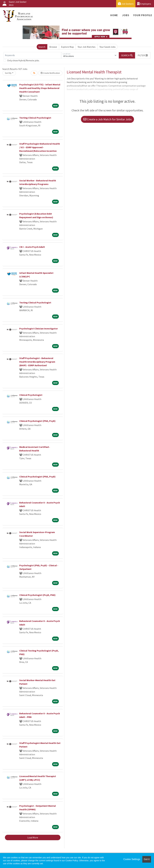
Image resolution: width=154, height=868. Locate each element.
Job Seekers (126, 4)
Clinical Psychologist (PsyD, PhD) (37, 595)
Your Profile (143, 15)
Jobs (126, 15)
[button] (143, 55)
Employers (144, 4)
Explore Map (67, 47)
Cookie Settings (132, 859)
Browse (53, 47)
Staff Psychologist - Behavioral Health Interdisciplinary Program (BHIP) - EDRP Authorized (37, 362)
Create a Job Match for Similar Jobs (107, 119)
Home (114, 15)
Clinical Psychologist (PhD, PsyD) (37, 421)
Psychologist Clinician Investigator (39, 329)
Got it (147, 859)
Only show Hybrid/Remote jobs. (23, 60)
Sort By (8, 73)
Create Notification (50, 73)
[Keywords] (32, 55)
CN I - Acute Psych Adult (32, 247)
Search (42, 47)
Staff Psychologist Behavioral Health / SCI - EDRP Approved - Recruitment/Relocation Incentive (40, 147)
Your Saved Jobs (108, 47)
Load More (33, 837)
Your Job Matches (87, 47)
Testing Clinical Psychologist (35, 118)
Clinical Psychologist (31, 395)
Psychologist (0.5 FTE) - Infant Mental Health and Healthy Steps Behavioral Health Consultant (40, 88)
